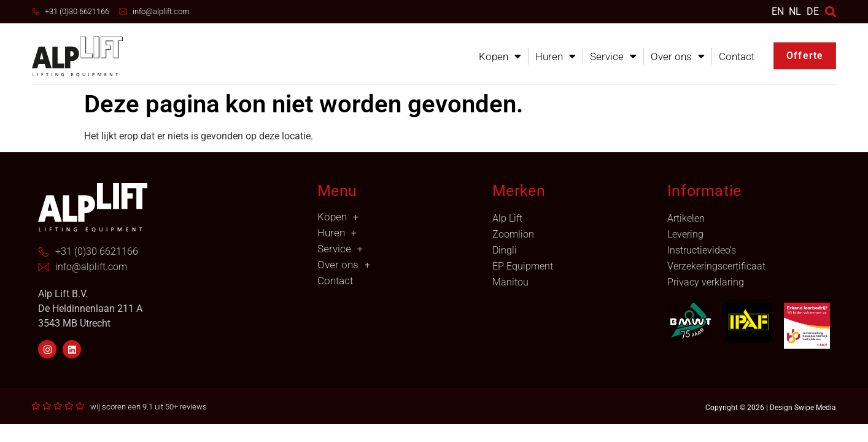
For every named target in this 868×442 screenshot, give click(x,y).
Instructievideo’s (702, 250)
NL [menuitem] (795, 11)
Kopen (500, 56)
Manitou (510, 282)
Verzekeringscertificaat (716, 266)
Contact (737, 56)
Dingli (505, 250)
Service (613, 56)
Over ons (678, 56)
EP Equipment (523, 266)
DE (813, 11)
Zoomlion (513, 234)
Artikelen (686, 218)
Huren (556, 56)
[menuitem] (778, 11)
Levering (685, 234)
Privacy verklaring (706, 282)
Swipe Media (815, 408)
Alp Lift (507, 218)
